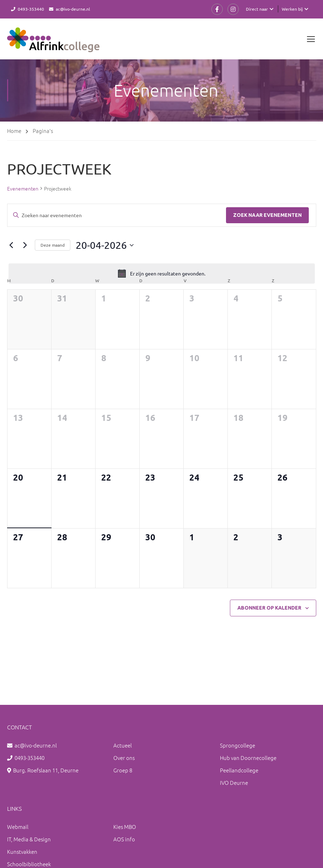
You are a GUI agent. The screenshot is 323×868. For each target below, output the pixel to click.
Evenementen (23, 189)
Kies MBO (125, 827)
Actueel (123, 745)
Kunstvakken (22, 851)
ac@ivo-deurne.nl (73, 9)
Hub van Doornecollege (248, 758)
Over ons (124, 758)
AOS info (124, 839)
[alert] (162, 274)
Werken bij (292, 9)
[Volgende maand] (25, 245)
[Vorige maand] (11, 245)
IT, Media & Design (29, 839)
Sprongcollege (238, 745)
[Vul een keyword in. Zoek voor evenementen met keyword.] (117, 215)
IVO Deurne (234, 783)
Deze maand (53, 245)
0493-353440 (31, 9)
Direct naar (257, 9)
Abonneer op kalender (269, 608)
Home (14, 131)
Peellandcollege (239, 770)
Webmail (18, 827)
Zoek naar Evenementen (267, 215)
